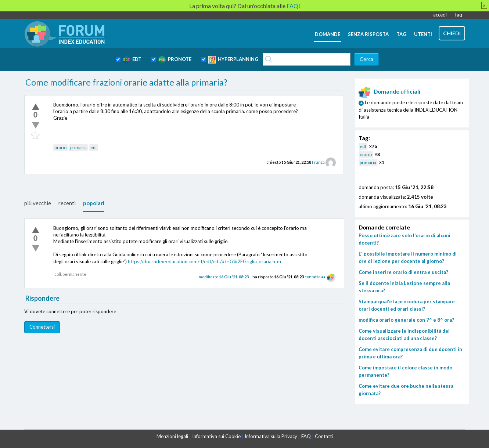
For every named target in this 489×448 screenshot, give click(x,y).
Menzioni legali (172, 436)
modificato (224, 277)
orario (60, 147)
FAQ (306, 436)
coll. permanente (70, 274)
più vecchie (38, 203)
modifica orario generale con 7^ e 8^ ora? (406, 320)
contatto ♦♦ (315, 277)
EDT (132, 60)
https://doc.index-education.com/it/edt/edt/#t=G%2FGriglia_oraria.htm (204, 261)
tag (401, 34)
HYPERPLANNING (233, 60)
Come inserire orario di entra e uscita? (403, 272)
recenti (67, 203)
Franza (318, 162)
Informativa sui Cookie (216, 436)
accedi (440, 15)
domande (328, 34)
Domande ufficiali (389, 91)
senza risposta (368, 34)
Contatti (324, 436)
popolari (94, 203)
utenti (423, 34)
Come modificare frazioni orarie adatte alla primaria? (126, 82)
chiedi (452, 33)
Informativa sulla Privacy (271, 436)
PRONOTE (175, 60)
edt (94, 147)
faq (459, 15)
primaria (78, 147)
